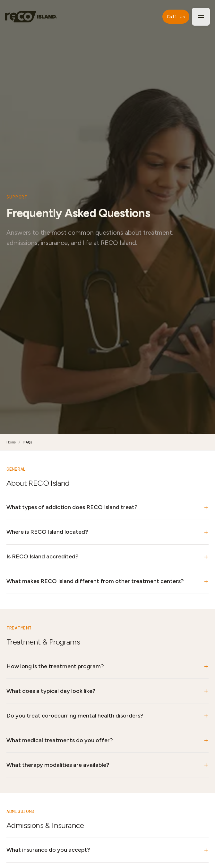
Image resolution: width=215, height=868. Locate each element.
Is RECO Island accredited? (43, 556)
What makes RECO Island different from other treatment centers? (95, 581)
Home (11, 442)
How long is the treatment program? (55, 666)
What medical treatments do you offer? (60, 740)
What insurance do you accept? (48, 850)
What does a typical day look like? (51, 691)
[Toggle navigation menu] (201, 17)
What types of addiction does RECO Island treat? (72, 507)
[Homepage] (31, 17)
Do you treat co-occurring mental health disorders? (75, 716)
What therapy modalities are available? (58, 765)
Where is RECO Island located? (47, 532)
